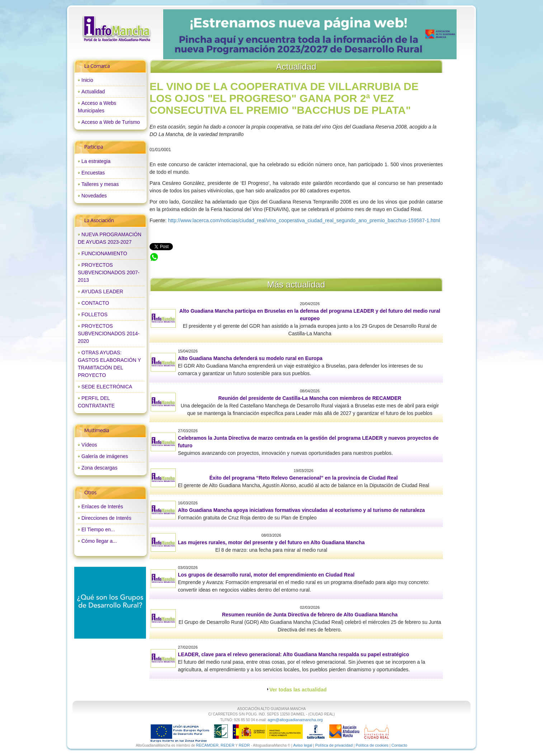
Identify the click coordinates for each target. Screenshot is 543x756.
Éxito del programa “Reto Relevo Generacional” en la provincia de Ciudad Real (304, 478)
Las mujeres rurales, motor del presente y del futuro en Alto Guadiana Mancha (271, 542)
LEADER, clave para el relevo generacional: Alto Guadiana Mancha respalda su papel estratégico (293, 654)
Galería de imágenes (105, 456)
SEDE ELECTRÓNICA (107, 387)
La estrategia (96, 161)
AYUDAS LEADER (102, 291)
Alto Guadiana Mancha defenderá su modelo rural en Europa (250, 358)
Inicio (87, 80)
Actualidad (93, 92)
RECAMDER (207, 745)
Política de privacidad (334, 745)
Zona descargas (99, 468)
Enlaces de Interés (102, 507)
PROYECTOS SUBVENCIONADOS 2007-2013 (109, 272)
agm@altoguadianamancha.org (295, 720)
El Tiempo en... (98, 529)
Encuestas (93, 173)
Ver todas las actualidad (298, 690)
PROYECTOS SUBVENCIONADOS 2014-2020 (109, 333)
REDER (228, 745)
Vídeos (89, 445)
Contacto (399, 745)
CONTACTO (95, 303)
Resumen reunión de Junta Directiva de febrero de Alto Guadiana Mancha (310, 615)
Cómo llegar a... (99, 541)
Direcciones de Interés (106, 518)
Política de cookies (372, 745)
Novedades (94, 196)
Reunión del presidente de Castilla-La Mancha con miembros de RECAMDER (310, 398)
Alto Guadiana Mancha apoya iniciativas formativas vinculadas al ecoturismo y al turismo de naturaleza (301, 510)
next (436, 34)
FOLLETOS (95, 314)
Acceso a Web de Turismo (111, 122)
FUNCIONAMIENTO (104, 253)
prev (183, 34)
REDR (245, 745)
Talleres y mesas (100, 184)
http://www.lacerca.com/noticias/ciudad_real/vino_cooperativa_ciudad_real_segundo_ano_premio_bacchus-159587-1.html (304, 220)
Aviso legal (303, 745)
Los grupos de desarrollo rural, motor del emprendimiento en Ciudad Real (266, 575)
